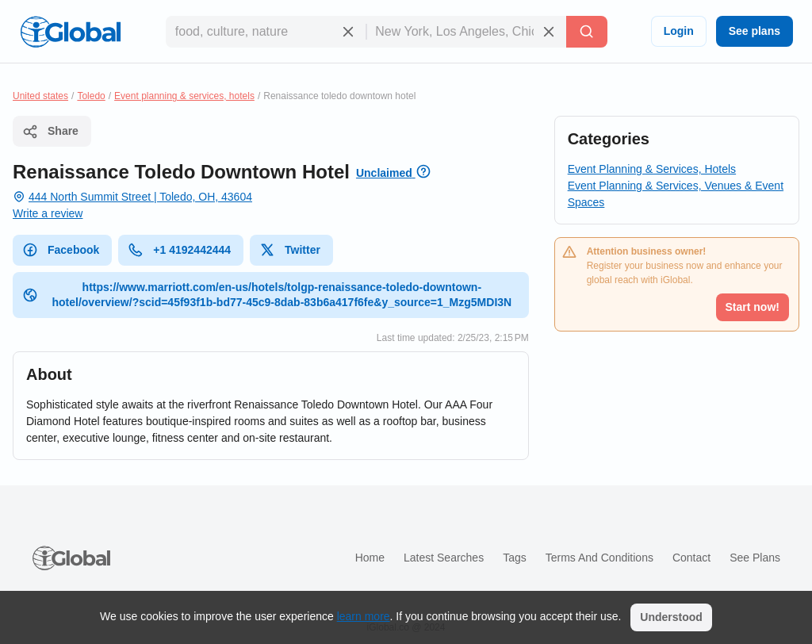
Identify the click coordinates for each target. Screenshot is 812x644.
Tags (515, 558)
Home (370, 558)
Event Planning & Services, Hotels (652, 169)
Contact (691, 558)
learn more (364, 616)
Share (50, 132)
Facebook (61, 250)
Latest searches (444, 558)
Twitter (290, 250)
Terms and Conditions (599, 558)
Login (679, 31)
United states (40, 96)
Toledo (91, 96)
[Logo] (71, 32)
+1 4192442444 (179, 250)
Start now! (753, 307)
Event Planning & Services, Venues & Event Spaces (676, 194)
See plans (755, 31)
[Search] (587, 32)
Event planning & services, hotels (184, 96)
